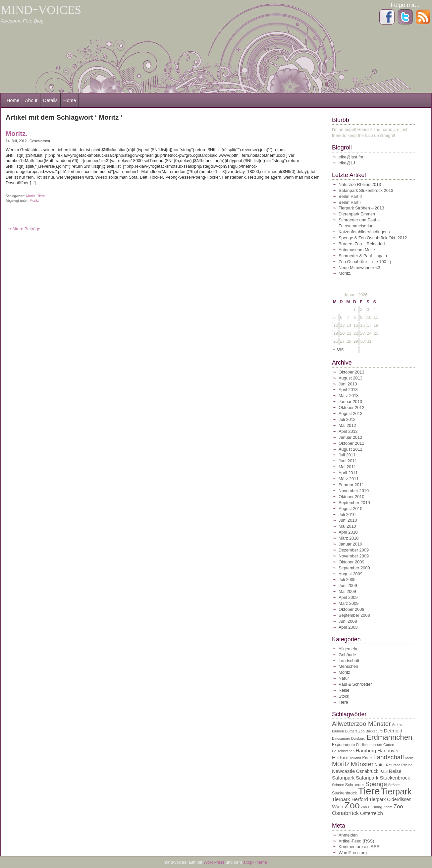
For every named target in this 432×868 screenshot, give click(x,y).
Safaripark (343, 778)
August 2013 (351, 378)
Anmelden (348, 835)
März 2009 (349, 603)
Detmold (393, 731)
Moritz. (17, 133)
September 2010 (354, 503)
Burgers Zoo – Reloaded (362, 244)
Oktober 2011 (351, 443)
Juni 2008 (348, 621)
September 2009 (354, 568)
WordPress (215, 862)
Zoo (352, 805)
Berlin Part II (350, 196)
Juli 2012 (347, 419)
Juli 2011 (347, 455)
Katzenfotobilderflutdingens (364, 232)
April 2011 (348, 473)
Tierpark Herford (350, 799)
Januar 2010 (350, 544)
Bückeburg (374, 731)
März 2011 (349, 479)
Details (50, 100)
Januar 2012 (350, 437)
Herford (340, 757)
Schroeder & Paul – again (363, 256)
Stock (344, 696)
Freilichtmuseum (369, 745)
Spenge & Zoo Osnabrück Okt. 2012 (373, 238)
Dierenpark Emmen (357, 214)
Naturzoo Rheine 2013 (360, 184)
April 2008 (348, 627)
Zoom (388, 807)
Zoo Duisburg (371, 807)
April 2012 (348, 431)
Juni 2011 (348, 461)
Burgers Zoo (355, 731)
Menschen (348, 666)
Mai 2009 (347, 591)
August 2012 (351, 413)
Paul (383, 772)
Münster (362, 764)
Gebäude (347, 655)
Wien (338, 807)
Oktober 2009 (351, 562)
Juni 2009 (348, 585)
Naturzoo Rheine (399, 765)
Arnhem (398, 724)
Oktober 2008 (351, 609)
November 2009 (354, 556)
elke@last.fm (351, 157)
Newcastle (343, 771)
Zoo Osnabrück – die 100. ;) (365, 262)
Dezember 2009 (354, 550)
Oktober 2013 (351, 372)
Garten (389, 745)
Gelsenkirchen (343, 751)
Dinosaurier (341, 738)
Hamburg (366, 751)
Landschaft (349, 661)
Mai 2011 (347, 467)
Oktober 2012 (351, 407)
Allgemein (348, 649)
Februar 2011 (351, 485)
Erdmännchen (389, 737)
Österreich (372, 813)
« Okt (338, 349)
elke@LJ (347, 163)
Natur (344, 678)
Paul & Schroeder (355, 684)
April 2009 (348, 597)
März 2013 (349, 396)
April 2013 (348, 390)
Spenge (376, 784)
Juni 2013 (348, 384)
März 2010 (349, 538)
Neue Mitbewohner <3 (359, 268)
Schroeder (355, 785)
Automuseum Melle (357, 250)
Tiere (41, 196)
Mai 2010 (347, 526)
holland (355, 758)
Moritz (31, 196)
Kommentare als (359, 847)
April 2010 (348, 532)
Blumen (338, 731)
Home (13, 100)
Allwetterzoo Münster (361, 724)
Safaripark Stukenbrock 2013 (366, 190)
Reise (344, 690)
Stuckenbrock (344, 793)
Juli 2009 (347, 579)
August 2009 (351, 574)
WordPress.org (353, 853)
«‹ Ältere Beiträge (24, 229)
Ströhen (394, 785)
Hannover (388, 751)
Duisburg (358, 738)
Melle (409, 758)
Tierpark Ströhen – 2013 (361, 208)
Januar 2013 (350, 402)
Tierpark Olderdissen (390, 800)
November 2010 (354, 491)
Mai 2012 (347, 425)
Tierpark (396, 791)
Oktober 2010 (351, 497)
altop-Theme (255, 862)
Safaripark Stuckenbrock (383, 778)
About (31, 100)
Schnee (338, 785)
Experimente (344, 745)
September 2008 (354, 615)
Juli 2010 (347, 515)
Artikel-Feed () (356, 841)
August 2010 (351, 509)
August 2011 (351, 449)
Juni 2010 (348, 520)
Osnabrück (367, 771)
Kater (367, 758)
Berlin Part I (350, 202)
